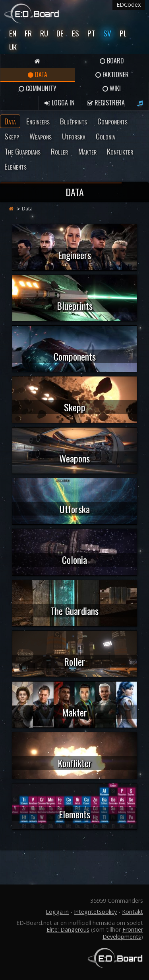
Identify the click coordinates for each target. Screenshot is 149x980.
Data (38, 75)
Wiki (112, 88)
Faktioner (112, 75)
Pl (123, 33)
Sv (107, 33)
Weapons (41, 136)
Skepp (12, 136)
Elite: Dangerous (68, 929)
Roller (59, 151)
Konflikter (120, 151)
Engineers (38, 121)
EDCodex (129, 5)
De (60, 33)
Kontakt (133, 912)
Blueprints (74, 121)
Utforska (74, 136)
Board (112, 61)
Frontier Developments (123, 933)
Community (38, 88)
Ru (44, 33)
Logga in (60, 103)
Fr (28, 33)
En (13, 33)
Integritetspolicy (95, 912)
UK (13, 47)
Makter (87, 151)
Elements (15, 166)
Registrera (106, 103)
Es (75, 33)
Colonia (105, 136)
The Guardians (22, 151)
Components (112, 121)
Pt (91, 33)
